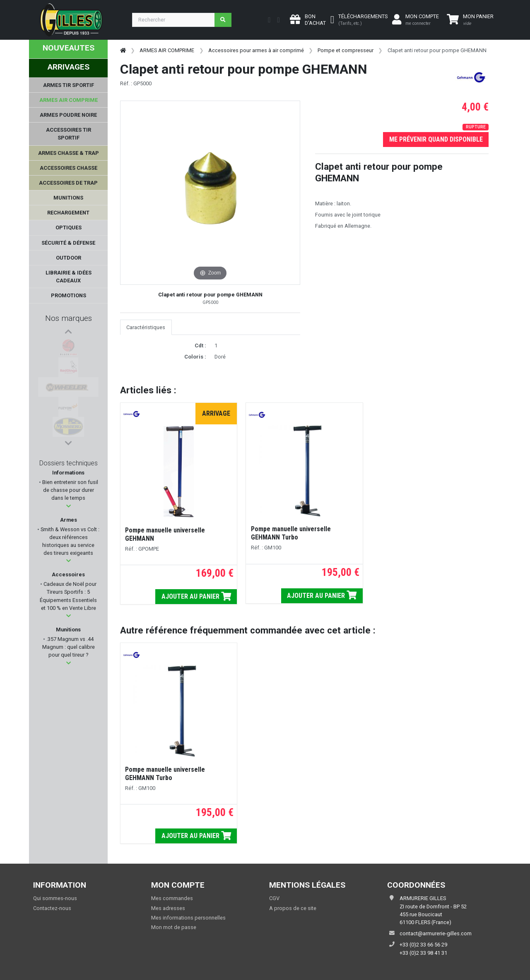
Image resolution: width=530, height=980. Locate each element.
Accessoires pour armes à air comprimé (256, 50)
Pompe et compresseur (346, 50)
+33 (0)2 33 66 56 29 (423, 945)
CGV (274, 898)
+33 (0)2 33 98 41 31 (423, 953)
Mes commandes (172, 898)
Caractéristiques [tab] (146, 327)
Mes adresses (168, 908)
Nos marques (69, 318)
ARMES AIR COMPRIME (167, 50)
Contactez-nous (52, 908)
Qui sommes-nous (55, 898)
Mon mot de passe (174, 927)
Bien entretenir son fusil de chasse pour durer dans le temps (70, 490)
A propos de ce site (293, 908)
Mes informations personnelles (188, 918)
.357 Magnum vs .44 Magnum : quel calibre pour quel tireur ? (69, 647)
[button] (69, 506)
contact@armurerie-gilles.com (436, 933)
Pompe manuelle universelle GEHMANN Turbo (291, 533)
